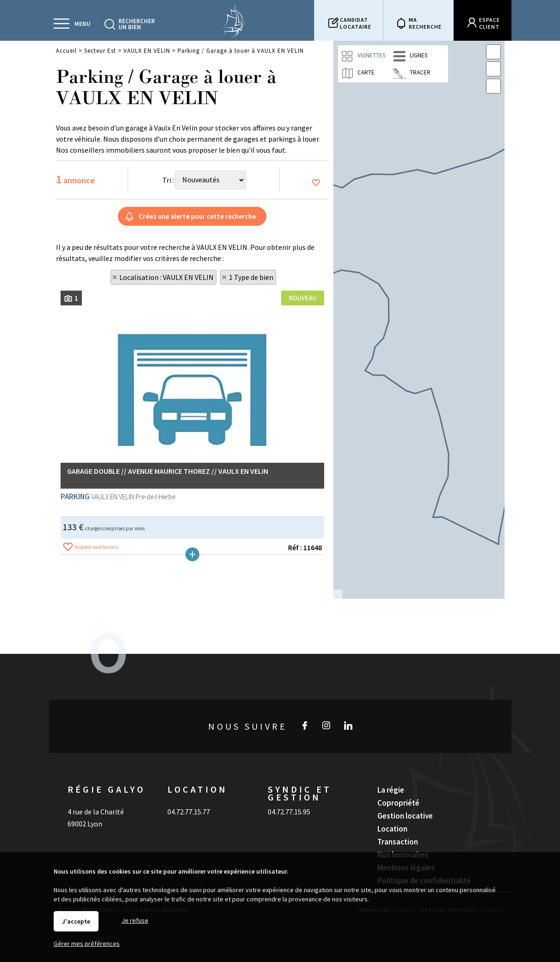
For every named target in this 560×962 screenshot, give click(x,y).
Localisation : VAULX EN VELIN (166, 277)
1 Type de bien (251, 277)
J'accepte (76, 921)
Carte (358, 73)
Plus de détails (192, 793)
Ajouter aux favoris (96, 785)
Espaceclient (489, 23)
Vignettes (363, 56)
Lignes (410, 56)
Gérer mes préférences (87, 943)
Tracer (412, 73)
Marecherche (425, 23)
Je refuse (135, 920)
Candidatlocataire (356, 23)
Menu (83, 24)
